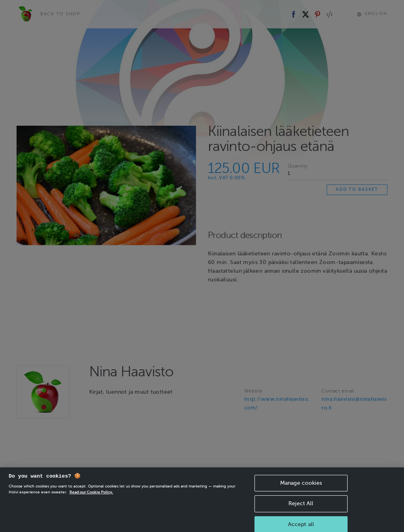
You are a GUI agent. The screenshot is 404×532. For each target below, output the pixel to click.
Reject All (301, 507)
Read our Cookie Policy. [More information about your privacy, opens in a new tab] (91, 496)
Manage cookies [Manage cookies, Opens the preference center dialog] (301, 487)
